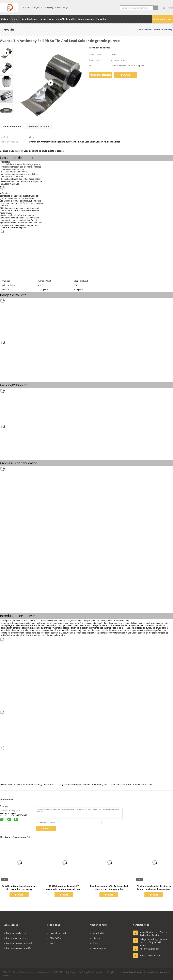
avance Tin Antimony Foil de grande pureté (34, 785)
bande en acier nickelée (17, 938)
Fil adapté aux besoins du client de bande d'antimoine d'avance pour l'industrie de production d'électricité (154, 889)
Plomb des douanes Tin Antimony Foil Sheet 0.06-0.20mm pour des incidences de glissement (109, 889)
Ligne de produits (57, 933)
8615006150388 (19, 815)
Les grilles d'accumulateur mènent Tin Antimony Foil (82, 785)
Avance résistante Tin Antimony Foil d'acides (132, 785)
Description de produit (39, 126)
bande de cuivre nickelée (17, 948)
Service (95, 943)
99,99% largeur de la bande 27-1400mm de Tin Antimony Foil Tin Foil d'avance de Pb (64, 889)
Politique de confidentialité (132, 972)
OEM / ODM (54, 938)
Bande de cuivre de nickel (18, 943)
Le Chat (125, 75)
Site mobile (165, 972)
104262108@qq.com (149, 955)
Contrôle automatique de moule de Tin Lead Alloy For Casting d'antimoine (19, 889)
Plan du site (152, 972)
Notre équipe (98, 948)
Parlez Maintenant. (163, 19)
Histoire (95, 938)
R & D (51, 943)
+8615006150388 (8, 813)
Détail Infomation (12, 126)
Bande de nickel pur (15, 933)
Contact (46, 828)
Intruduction (98, 933)
